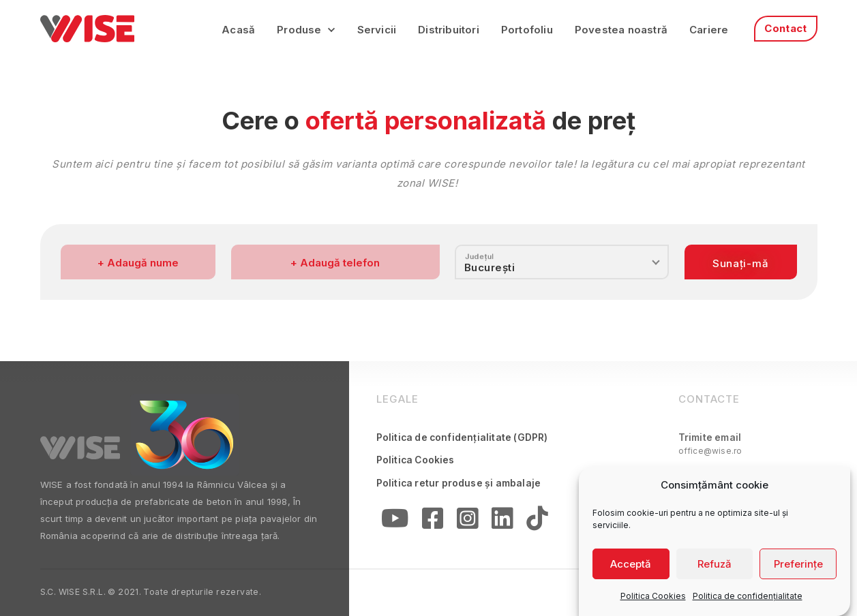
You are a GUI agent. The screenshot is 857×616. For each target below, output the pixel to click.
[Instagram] (468, 522)
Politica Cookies (653, 601)
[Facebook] (433, 522)
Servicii (377, 30)
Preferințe (798, 569)
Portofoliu (527, 30)
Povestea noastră (621, 30)
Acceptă (631, 569)
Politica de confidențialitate (748, 601)
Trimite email (710, 444)
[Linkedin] (503, 522)
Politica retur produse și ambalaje (459, 483)
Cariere (709, 30)
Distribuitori (449, 30)
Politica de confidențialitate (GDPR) (462, 437)
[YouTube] (395, 522)
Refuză (715, 569)
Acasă (238, 30)
